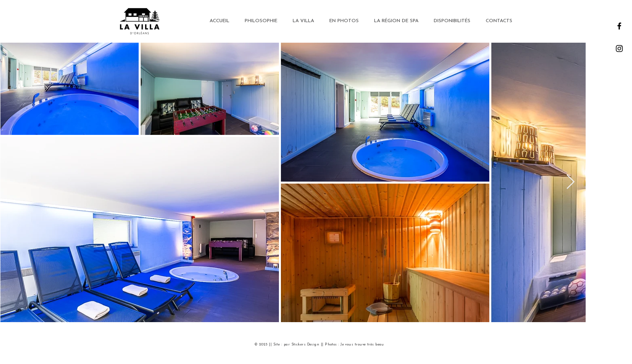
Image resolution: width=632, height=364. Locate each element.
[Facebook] (619, 26)
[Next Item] (571, 182)
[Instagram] (619, 49)
